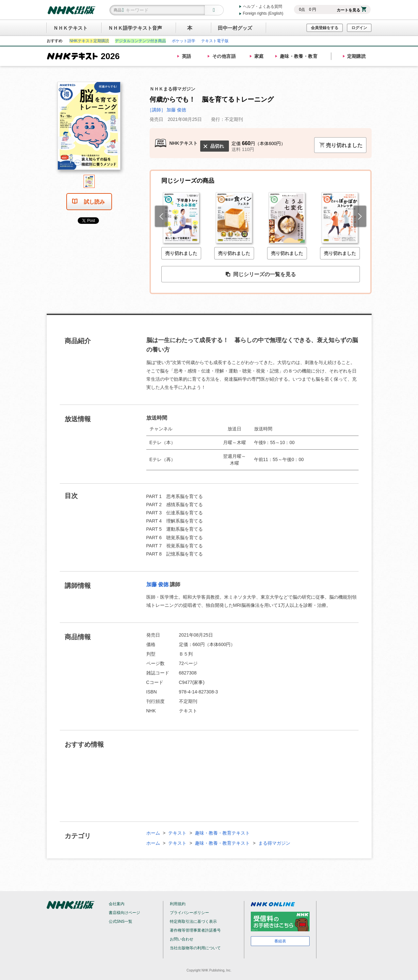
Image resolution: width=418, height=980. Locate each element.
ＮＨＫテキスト (70, 28)
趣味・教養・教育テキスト (222, 833)
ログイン (359, 28)
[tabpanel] (89, 128)
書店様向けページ (124, 913)
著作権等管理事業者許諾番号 (195, 930)
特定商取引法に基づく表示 (193, 922)
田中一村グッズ (235, 28)
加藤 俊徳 (157, 584)
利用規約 (178, 904)
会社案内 (117, 904)
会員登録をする (325, 28)
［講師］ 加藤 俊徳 (167, 110)
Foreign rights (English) (263, 13)
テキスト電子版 (215, 41)
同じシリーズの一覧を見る (261, 274)
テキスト (177, 833)
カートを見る (352, 10)
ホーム (153, 833)
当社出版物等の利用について (195, 948)
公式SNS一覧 (121, 922)
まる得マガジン (274, 843)
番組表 (280, 941)
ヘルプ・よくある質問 (263, 7)
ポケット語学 (184, 41)
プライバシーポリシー (189, 913)
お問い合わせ (182, 939)
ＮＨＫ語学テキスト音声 (135, 28)
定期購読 (357, 56)
